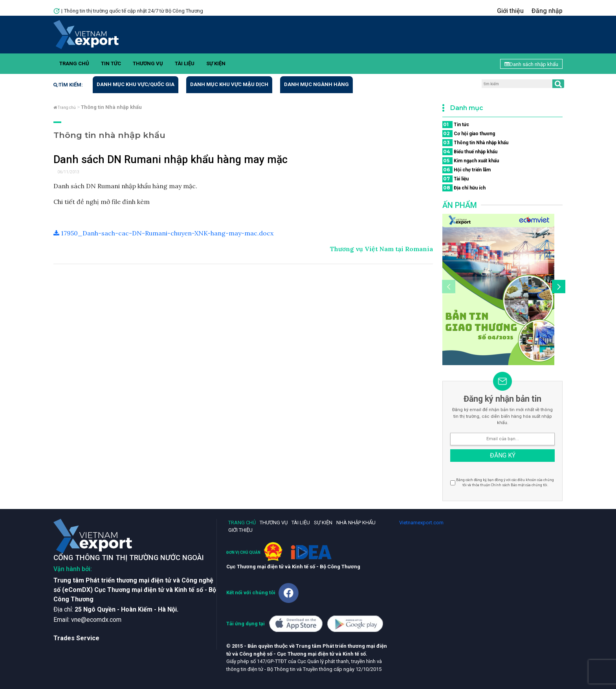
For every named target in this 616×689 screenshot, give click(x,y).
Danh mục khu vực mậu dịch (229, 84)
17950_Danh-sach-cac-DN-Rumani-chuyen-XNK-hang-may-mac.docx (163, 233)
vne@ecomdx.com (96, 620)
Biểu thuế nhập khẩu (470, 152)
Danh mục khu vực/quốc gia (136, 84)
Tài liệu (185, 63)
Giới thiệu (510, 11)
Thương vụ (148, 63)
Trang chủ (74, 63)
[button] (557, 288)
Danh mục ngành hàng (316, 84)
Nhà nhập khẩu (356, 523)
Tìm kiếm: (68, 85)
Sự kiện (216, 63)
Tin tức (111, 63)
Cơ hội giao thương (469, 134)
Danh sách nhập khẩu (531, 64)
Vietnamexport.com (421, 523)
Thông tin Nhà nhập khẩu (475, 143)
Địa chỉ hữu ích (464, 188)
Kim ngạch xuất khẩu (471, 161)
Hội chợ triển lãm (467, 170)
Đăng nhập (547, 11)
